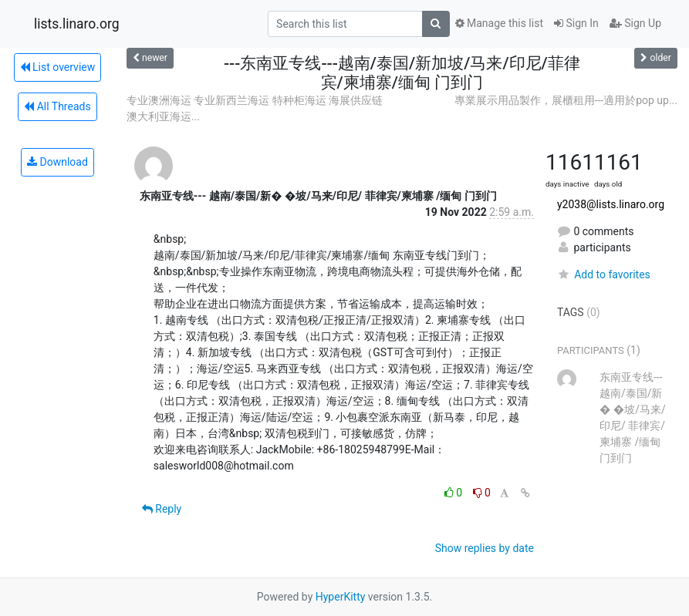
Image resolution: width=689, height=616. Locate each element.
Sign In (576, 23)
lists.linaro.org (77, 24)
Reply (162, 509)
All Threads (57, 106)
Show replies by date (485, 548)
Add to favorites (604, 274)
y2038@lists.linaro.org (611, 204)
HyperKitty (341, 597)
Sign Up (635, 23)
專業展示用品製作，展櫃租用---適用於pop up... (566, 100)
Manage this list (499, 23)
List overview (58, 67)
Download (57, 162)
